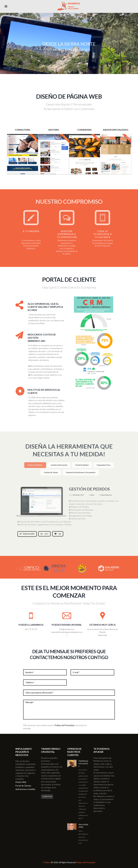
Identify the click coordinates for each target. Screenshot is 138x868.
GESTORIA (54, 130)
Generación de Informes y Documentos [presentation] (81, 475)
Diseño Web (21, 782)
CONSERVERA (84, 130)
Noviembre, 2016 (79, 497)
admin (92, 497)
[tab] (35, 468)
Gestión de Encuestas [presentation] (59, 467)
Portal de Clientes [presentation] (82, 467)
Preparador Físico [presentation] (104, 467)
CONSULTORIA (22, 130)
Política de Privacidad (64, 725)
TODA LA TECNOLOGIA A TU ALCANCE (102, 237)
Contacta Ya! (47, 797)
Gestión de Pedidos (89, 491)
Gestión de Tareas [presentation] (51, 475)
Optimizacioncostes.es (83, 763)
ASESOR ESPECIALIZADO (116, 130)
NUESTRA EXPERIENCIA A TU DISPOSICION (67, 237)
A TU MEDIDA (31, 234)
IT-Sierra (47, 862)
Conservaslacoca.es (106, 497)
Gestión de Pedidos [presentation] (35, 467)
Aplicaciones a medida (25, 789)
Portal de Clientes (23, 786)
